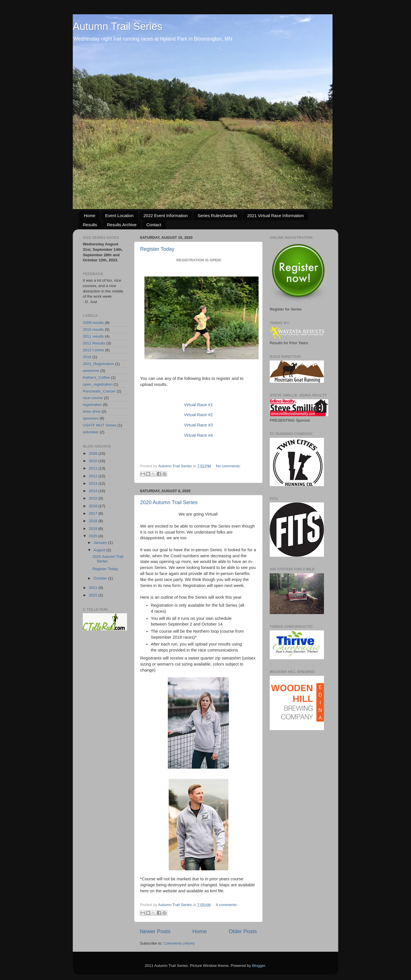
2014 (94, 491)
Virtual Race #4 (198, 435)
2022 (94, 595)
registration (92, 405)
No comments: (228, 466)
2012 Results (94, 343)
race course (93, 398)
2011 (94, 468)
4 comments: (227, 905)
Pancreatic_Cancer (99, 391)
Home (90, 216)
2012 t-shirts (93, 350)
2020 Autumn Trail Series (169, 502)
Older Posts (243, 931)
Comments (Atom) (179, 943)
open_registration (98, 384)
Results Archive (122, 225)
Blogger (259, 966)
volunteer (91, 432)
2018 (87, 357)
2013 (94, 483)
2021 (94, 588)
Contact (154, 225)
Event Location (119, 216)
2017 (94, 513)
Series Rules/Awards (217, 216)
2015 (94, 498)
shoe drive (92, 411)
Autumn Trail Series (118, 26)
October (101, 578)
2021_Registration (98, 364)
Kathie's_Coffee (96, 377)
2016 (94, 506)
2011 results (93, 336)
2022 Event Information (166, 216)
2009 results (93, 323)
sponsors (91, 418)
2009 (94, 453)
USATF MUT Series (100, 425)
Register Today (157, 249)
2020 (94, 536)
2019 (94, 529)
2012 (94, 476)
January (101, 543)
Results (90, 225)
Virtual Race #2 (198, 415)
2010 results (93, 329)
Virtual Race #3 (198, 425)
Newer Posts (155, 931)
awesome (91, 371)
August (100, 550)
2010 (94, 461)
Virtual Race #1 (198, 405)
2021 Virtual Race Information (275, 216)
